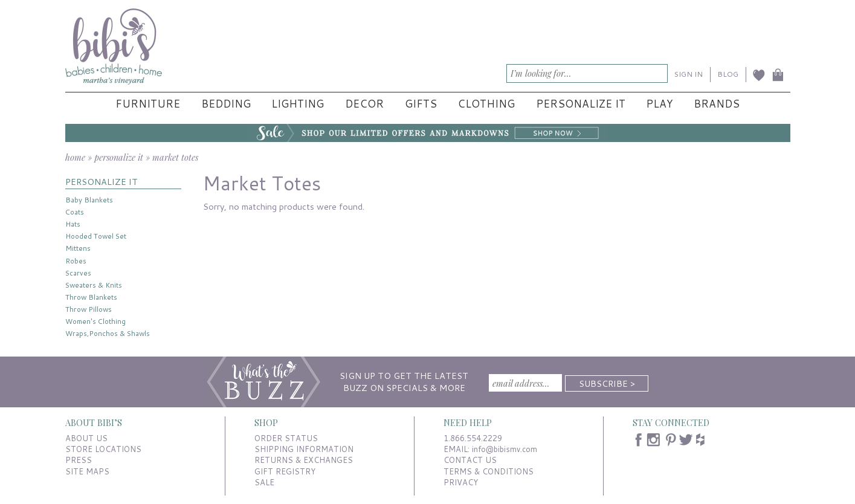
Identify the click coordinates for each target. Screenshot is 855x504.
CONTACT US (470, 460)
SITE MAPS (87, 471)
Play (659, 104)
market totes (175, 157)
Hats (73, 224)
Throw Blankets (91, 297)
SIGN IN (689, 74)
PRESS (79, 460)
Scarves (78, 273)
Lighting (298, 104)
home (75, 157)
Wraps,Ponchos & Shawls (108, 333)
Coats (75, 212)
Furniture (148, 104)
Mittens (78, 248)
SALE (264, 482)
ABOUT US (86, 438)
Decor (364, 104)
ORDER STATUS (286, 438)
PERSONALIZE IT (102, 182)
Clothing (486, 104)
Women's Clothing (95, 321)
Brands (717, 104)
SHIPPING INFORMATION (304, 449)
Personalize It (581, 104)
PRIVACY (461, 482)
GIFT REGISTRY (285, 471)
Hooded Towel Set (96, 236)
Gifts (421, 104)
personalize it (119, 157)
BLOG (728, 74)
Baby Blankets (89, 200)
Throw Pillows (89, 309)
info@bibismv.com (505, 449)
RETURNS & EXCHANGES (304, 460)
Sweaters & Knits (94, 285)
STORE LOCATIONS (103, 449)
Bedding (226, 104)
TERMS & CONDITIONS (489, 471)
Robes (76, 261)
